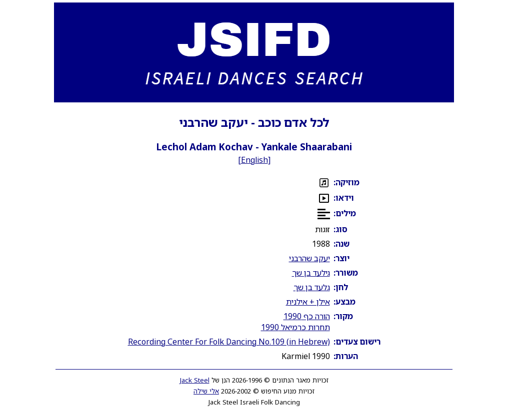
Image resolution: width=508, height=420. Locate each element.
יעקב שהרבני (309, 258)
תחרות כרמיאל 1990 (295, 327)
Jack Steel (195, 380)
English (254, 160)
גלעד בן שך (312, 287)
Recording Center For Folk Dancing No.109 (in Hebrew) (229, 342)
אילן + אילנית (308, 302)
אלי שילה (206, 391)
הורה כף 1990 (307, 316)
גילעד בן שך (311, 273)
